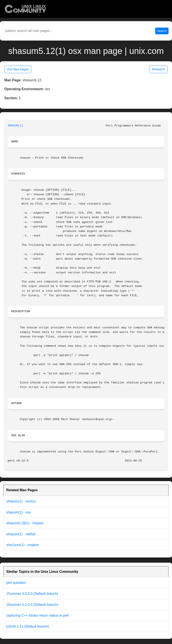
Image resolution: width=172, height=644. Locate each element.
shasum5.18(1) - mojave (25, 523)
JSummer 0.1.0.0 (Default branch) (32, 605)
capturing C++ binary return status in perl (38, 615)
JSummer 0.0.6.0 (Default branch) (32, 594)
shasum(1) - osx (19, 512)
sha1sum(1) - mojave (22, 545)
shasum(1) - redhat (21, 534)
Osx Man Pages (18, 69)
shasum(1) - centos (21, 501)
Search (162, 31)
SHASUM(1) (16, 126)
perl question (16, 583)
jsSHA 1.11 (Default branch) (28, 626)
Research (158, 69)
